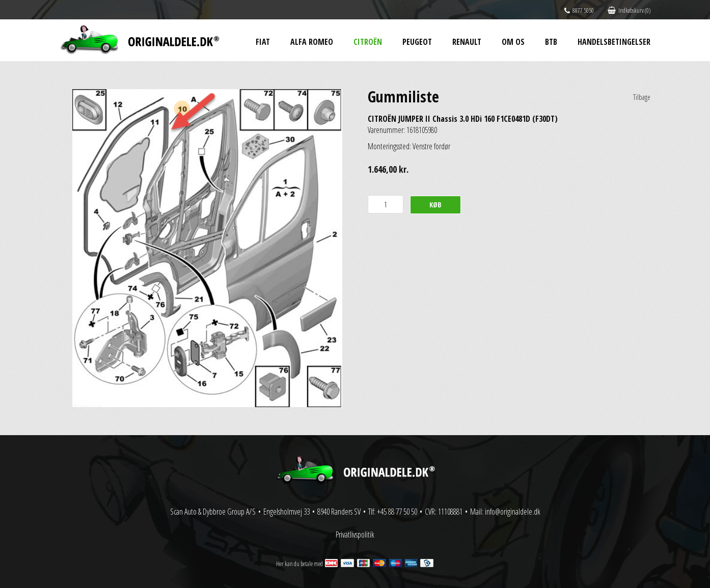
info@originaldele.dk (513, 512)
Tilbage (642, 97)
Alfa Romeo (312, 42)
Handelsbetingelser (614, 42)
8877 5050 (579, 10)
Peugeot (417, 42)
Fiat (263, 42)
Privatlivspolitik (355, 534)
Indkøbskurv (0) (629, 10)
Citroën (368, 42)
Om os (513, 42)
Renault (467, 42)
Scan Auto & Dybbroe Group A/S (213, 512)
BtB (551, 42)
